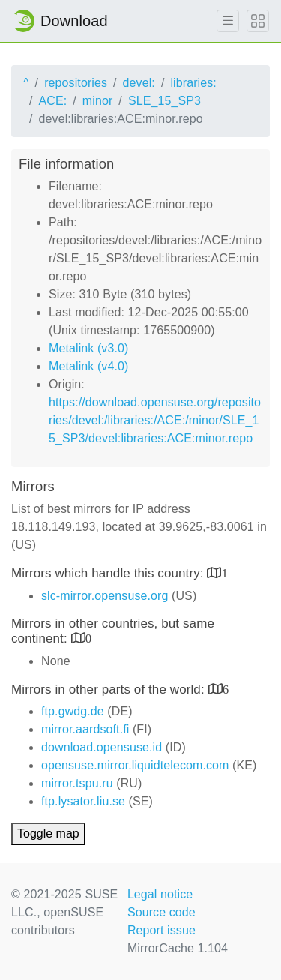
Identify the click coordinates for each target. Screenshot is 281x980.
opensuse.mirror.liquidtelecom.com (135, 765)
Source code (161, 912)
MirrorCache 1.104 (178, 948)
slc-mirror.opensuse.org (105, 596)
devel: (139, 83)
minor (98, 101)
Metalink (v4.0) (88, 366)
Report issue (161, 930)
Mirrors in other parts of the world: (110, 689)
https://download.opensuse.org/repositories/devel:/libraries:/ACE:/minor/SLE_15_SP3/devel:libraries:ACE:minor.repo (155, 420)
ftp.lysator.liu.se (83, 801)
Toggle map (48, 833)
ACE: (53, 101)
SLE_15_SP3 (164, 101)
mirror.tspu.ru (77, 783)
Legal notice (160, 894)
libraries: (193, 83)
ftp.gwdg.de (73, 711)
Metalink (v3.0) (88, 348)
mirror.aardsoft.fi (85, 729)
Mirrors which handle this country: (109, 573)
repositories (76, 83)
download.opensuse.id (102, 747)
